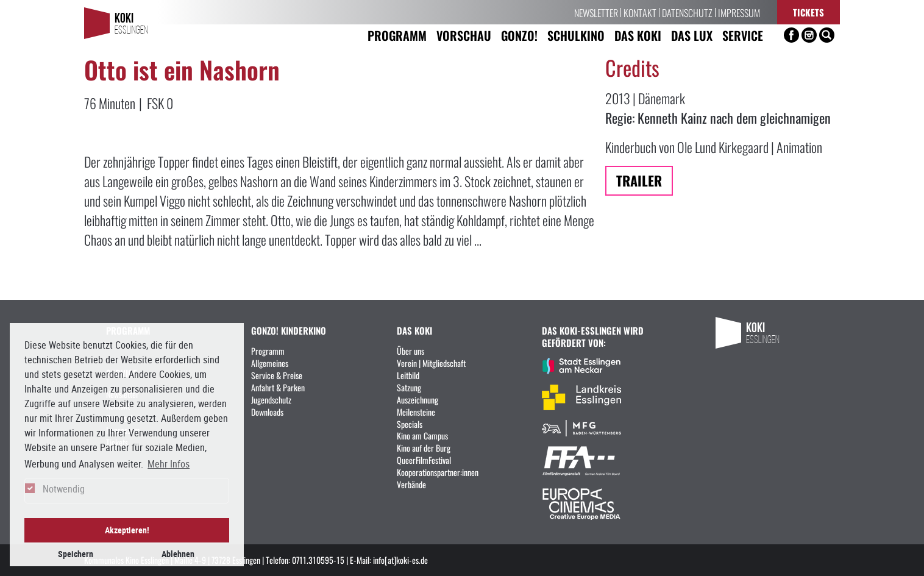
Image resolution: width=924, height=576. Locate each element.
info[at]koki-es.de (400, 560)
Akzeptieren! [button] (127, 530)
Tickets (809, 12)
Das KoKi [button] (638, 35)
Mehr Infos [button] (169, 464)
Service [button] (743, 35)
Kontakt (640, 12)
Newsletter (596, 12)
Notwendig (64, 489)
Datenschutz (687, 12)
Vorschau (464, 35)
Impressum (739, 12)
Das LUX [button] (692, 35)
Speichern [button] (76, 554)
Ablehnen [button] (178, 554)
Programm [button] (397, 35)
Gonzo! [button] (519, 35)
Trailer (639, 180)
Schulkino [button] (576, 35)
